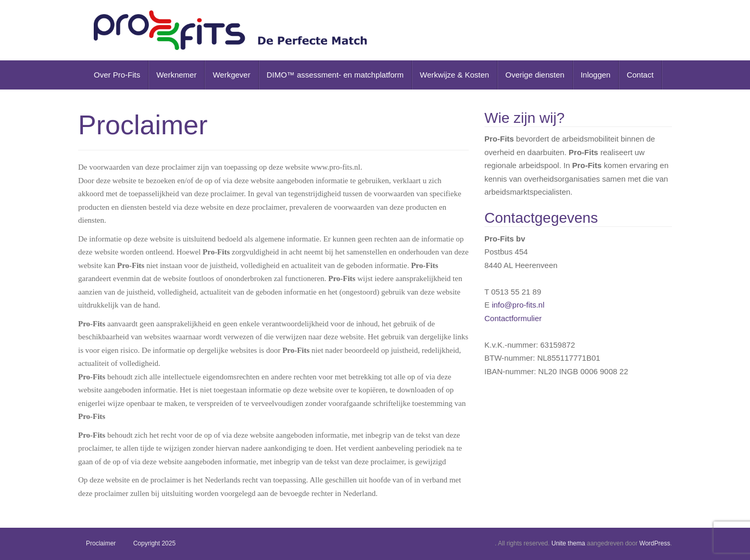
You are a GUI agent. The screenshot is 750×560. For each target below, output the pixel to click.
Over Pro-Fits (117, 75)
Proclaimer (101, 543)
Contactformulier (513, 318)
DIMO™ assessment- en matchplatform (335, 75)
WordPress (655, 543)
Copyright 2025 (154, 543)
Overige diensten (535, 75)
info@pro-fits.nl (518, 305)
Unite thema (568, 543)
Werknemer (176, 75)
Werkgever (231, 75)
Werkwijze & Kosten (454, 75)
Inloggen (596, 75)
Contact (640, 75)
